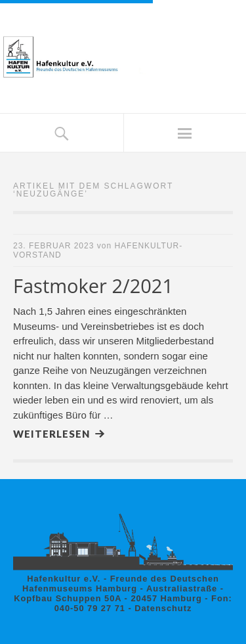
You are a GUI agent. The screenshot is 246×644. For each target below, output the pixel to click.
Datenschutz (163, 608)
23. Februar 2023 (53, 246)
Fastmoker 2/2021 (93, 286)
